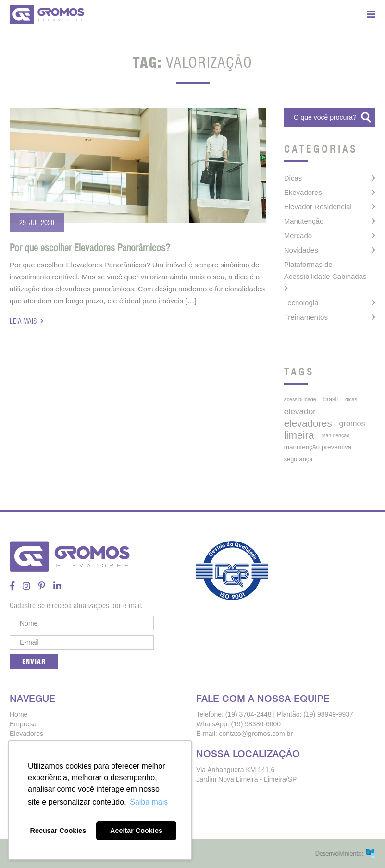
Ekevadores (303, 192)
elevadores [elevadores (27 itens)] (308, 423)
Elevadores (26, 734)
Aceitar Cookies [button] (136, 831)
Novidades (301, 250)
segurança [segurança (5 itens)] (298, 459)
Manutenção (304, 221)
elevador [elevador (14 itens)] (300, 411)
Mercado (298, 235)
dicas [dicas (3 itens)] (351, 399)
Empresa (23, 724)
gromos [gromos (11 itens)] (352, 423)
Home (19, 714)
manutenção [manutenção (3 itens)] (336, 435)
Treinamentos (306, 317)
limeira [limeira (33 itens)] (299, 435)
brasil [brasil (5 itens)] (331, 399)
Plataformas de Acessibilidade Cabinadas (325, 270)
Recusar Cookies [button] (58, 831)
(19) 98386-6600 (256, 724)
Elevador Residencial (318, 207)
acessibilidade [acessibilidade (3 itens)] (300, 399)
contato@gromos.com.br (256, 734)
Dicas (293, 178)
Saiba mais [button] (149, 802)
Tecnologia (301, 303)
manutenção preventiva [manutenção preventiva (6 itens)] (318, 447)
